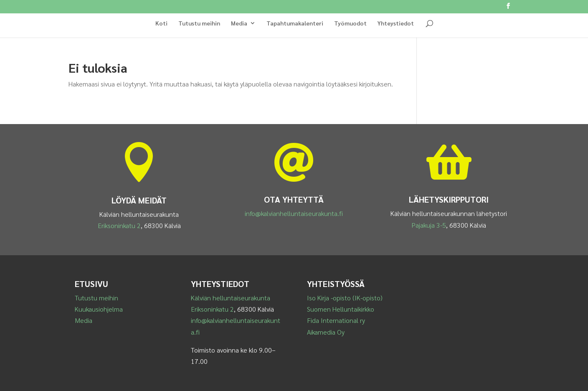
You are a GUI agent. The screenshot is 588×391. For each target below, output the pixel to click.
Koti (161, 23)
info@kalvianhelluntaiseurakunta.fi (294, 213)
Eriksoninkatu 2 (119, 225)
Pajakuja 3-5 (429, 225)
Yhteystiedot (396, 23)
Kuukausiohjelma (99, 309)
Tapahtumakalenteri (295, 23)
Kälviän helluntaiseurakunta (231, 298)
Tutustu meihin (199, 23)
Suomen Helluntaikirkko (341, 309)
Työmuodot (350, 23)
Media (239, 23)
